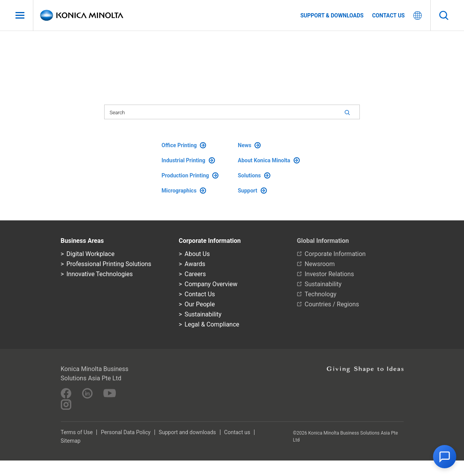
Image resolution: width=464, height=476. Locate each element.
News (249, 145)
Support (252, 191)
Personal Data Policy (125, 432)
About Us (197, 254)
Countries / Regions (332, 304)
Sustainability (203, 314)
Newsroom (320, 264)
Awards (195, 264)
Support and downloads (187, 432)
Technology (321, 294)
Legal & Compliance (212, 324)
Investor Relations (329, 274)
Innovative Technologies (100, 274)
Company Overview (211, 284)
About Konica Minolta (269, 160)
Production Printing (190, 175)
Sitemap (71, 441)
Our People (200, 304)
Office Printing (184, 145)
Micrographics (184, 191)
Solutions (254, 175)
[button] (445, 457)
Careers (195, 274)
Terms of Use (77, 432)
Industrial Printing (188, 160)
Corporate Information (335, 254)
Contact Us (200, 294)
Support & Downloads (332, 15)
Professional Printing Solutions (109, 264)
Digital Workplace (91, 254)
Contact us (388, 15)
